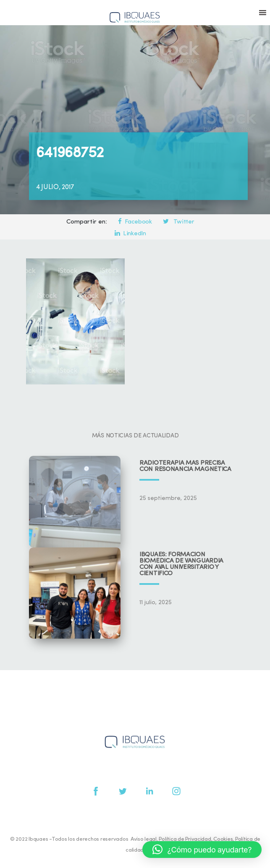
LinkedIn (130, 234)
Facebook (135, 222)
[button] (202, 850)
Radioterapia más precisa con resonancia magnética (185, 466)
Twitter (178, 222)
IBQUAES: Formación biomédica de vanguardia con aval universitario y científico (181, 564)
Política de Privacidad (185, 839)
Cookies (223, 839)
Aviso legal (144, 839)
